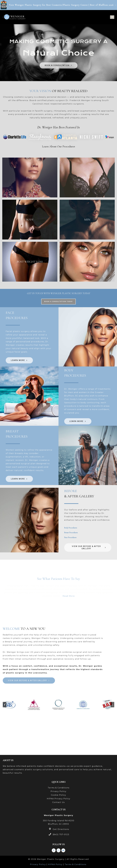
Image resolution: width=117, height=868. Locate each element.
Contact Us (58, 802)
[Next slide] (112, 735)
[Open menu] (112, 17)
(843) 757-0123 (61, 834)
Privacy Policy (58, 791)
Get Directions (61, 829)
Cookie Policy (58, 795)
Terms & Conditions (59, 788)
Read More (69, 627)
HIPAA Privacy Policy (59, 799)
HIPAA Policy (55, 864)
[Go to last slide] (5, 735)
